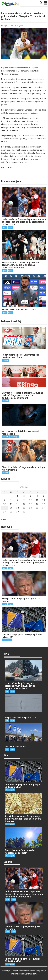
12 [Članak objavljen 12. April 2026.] (44, 500)
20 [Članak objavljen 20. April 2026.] (4, 508)
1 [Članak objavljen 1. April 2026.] (17, 496)
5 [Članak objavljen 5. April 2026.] (44, 496)
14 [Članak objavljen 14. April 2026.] (11, 504)
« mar (4, 519)
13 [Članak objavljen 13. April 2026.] (4, 504)
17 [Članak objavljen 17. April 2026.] (30, 504)
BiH (4, 640)
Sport (6, 173)
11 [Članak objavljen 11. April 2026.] (37, 500)
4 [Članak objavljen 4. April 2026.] (37, 496)
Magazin (5, 360)
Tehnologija (14, 437)
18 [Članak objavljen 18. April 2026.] (37, 504)
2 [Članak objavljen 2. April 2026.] (24, 496)
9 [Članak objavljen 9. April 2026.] (24, 500)
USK (7, 691)
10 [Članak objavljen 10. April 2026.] (30, 500)
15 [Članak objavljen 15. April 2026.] (18, 504)
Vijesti (10, 227)
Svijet (4, 604)
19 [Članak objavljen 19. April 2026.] (44, 504)
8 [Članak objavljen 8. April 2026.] (17, 500)
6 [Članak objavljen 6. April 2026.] (4, 500)
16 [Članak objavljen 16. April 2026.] (24, 504)
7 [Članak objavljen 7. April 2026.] (11, 500)
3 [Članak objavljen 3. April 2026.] (31, 496)
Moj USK (19, 26)
